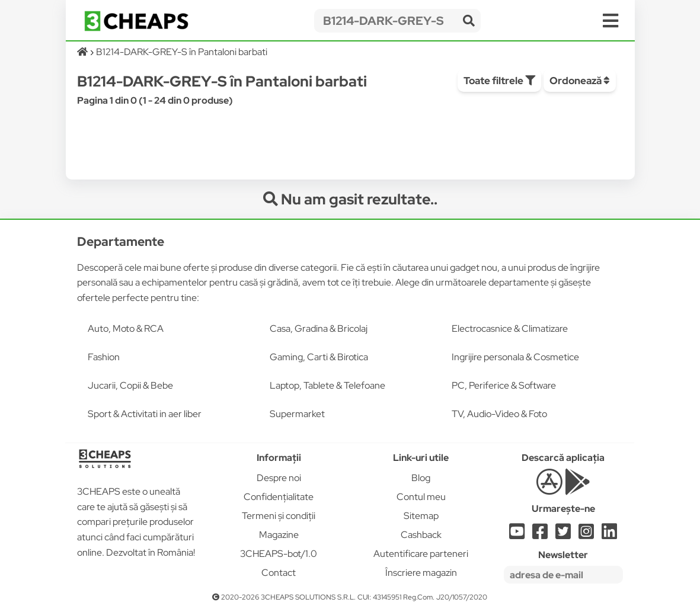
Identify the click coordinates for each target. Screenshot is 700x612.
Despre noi (279, 478)
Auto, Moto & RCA (126, 329)
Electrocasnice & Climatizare (510, 329)
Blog (421, 478)
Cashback (421, 535)
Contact (279, 573)
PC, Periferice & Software (504, 385)
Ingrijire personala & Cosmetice (515, 357)
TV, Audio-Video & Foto (499, 414)
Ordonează (580, 81)
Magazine (279, 535)
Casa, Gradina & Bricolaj (319, 329)
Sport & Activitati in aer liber (145, 414)
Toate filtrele (499, 81)
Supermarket (297, 414)
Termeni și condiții (279, 516)
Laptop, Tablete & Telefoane (327, 385)
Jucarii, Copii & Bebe (130, 385)
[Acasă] (83, 52)
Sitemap (421, 516)
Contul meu (421, 497)
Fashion (104, 357)
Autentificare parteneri (421, 554)
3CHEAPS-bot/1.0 (279, 554)
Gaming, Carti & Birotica (319, 357)
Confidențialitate (279, 497)
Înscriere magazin (421, 573)
